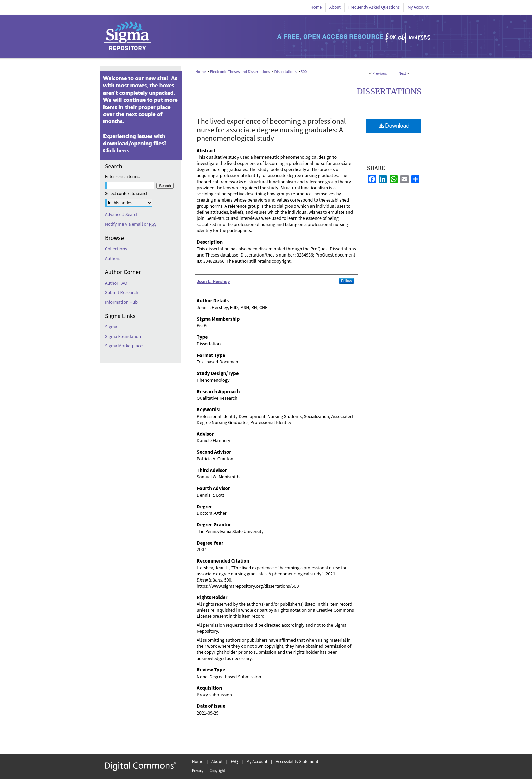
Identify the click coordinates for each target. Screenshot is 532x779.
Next (402, 73)
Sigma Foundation (123, 337)
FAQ (234, 762)
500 (304, 72)
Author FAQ (116, 283)
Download (394, 126)
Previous (379, 73)
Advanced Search (122, 215)
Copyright (217, 771)
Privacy (198, 771)
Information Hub (121, 302)
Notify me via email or (131, 224)
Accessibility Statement (297, 762)
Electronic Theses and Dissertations (240, 72)
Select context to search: (127, 194)
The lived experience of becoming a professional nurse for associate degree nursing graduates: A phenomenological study (271, 130)
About (217, 762)
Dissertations (285, 72)
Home (201, 72)
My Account (257, 762)
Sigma (111, 327)
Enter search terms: (123, 177)
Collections (116, 249)
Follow (346, 281)
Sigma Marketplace (124, 346)
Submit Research (122, 293)
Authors (113, 259)
